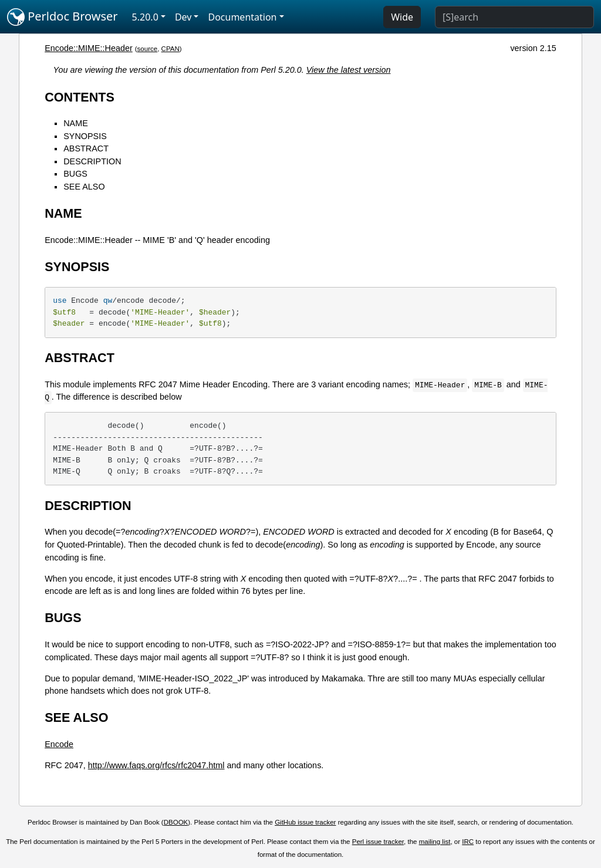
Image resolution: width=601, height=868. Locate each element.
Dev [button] (183, 17)
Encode (59, 744)
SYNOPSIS (85, 136)
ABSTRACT (86, 148)
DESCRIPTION (92, 161)
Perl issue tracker (378, 842)
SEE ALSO (84, 187)
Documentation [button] (242, 17)
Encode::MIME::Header (89, 48)
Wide (402, 17)
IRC (468, 842)
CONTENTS (80, 97)
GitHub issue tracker (305, 822)
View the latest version (349, 70)
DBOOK (176, 822)
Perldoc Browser (63, 17)
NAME (76, 123)
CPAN (170, 49)
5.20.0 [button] (145, 17)
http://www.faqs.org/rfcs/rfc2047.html (156, 765)
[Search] (514, 17)
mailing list (435, 842)
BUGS (75, 174)
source (148, 49)
